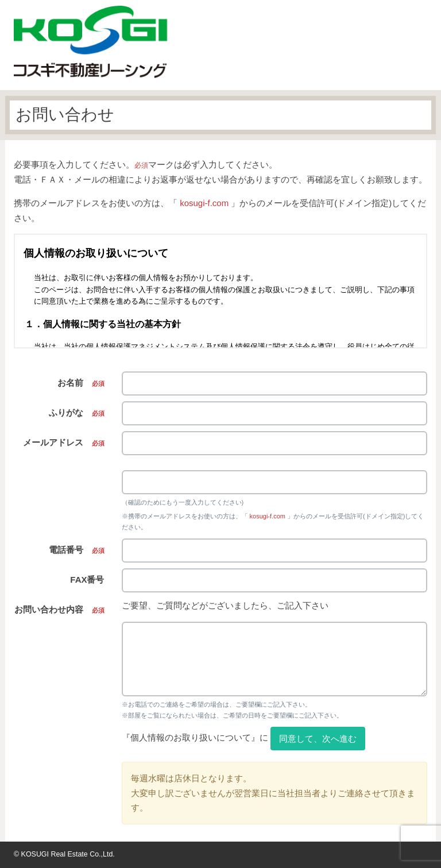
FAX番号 (87, 580)
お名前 (81, 383)
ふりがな (77, 412)
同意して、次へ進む (318, 739)
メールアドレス (64, 442)
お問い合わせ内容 (59, 609)
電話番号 (77, 550)
